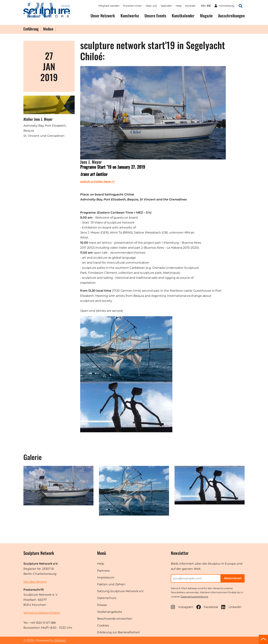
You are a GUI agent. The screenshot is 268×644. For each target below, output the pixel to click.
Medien (48, 29)
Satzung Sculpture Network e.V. (120, 591)
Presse (102, 605)
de (209, 6)
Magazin (206, 16)
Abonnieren (233, 578)
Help (179, 6)
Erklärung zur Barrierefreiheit (119, 632)
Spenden (166, 6)
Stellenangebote (110, 612)
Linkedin (231, 607)
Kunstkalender (183, 16)
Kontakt (190, 6)
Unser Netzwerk (103, 16)
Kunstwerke (130, 16)
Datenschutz (107, 598)
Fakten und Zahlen (111, 584)
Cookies (103, 625)
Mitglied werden (109, 6)
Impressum (106, 577)
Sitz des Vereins (35, 582)
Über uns (151, 6)
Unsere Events (155, 16)
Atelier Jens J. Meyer (38, 119)
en (203, 6)
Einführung (31, 29)
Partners (103, 571)
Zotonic (60, 640)
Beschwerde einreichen (115, 619)
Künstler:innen (132, 6)
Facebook (207, 607)
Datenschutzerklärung (194, 597)
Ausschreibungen (231, 16)
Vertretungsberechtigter (42, 613)
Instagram (182, 607)
